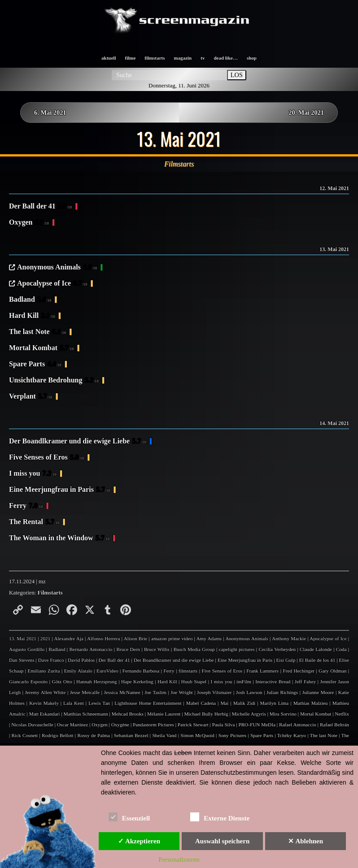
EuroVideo (107, 671)
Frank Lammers (262, 671)
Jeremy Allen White (46, 692)
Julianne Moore (318, 692)
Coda (341, 649)
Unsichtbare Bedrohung (54, 381)
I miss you (33, 474)
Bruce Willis (157, 649)
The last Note (37, 332)
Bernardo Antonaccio (91, 649)
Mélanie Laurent (164, 714)
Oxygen (29, 223)
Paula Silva (224, 725)
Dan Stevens (22, 660)
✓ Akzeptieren (139, 841)
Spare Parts (35, 365)
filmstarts (155, 58)
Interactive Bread (273, 681)
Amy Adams (209, 638)
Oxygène (120, 725)
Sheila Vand (164, 735)
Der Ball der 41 (40, 207)
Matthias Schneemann (85, 714)
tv (203, 58)
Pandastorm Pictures (153, 725)
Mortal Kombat (41, 348)
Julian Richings (282, 692)
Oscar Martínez (72, 725)
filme (130, 58)
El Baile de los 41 (317, 660)
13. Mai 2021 (23, 638)
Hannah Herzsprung (97, 681)
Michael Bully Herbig (206, 714)
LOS (237, 75)
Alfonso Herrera (104, 638)
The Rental (34, 522)
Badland (30, 300)
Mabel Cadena (201, 703)
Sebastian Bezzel (131, 735)
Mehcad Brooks (128, 714)
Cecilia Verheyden (277, 649)
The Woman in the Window (59, 538)
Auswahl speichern (222, 841)
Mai (224, 703)
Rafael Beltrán (334, 725)
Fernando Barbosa (141, 671)
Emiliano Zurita (44, 671)
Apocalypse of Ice (52, 284)
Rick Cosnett (25, 735)
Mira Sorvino (283, 714)
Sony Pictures (232, 735)
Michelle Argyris (249, 714)
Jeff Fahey (305, 681)
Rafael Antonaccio (298, 725)
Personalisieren (179, 859)
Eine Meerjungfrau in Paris (59, 490)
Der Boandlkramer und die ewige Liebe (78, 442)
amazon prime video (172, 638)
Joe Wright (182, 692)
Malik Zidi (244, 703)
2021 (45, 638)
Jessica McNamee (122, 692)
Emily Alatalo (78, 671)
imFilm (244, 681)
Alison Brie (135, 638)
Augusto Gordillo (27, 649)
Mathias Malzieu (311, 703)
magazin (183, 58)
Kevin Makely (44, 703)
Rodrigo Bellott (57, 735)
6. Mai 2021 (50, 113)
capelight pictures (237, 649)
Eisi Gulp (286, 660)
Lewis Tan (99, 703)
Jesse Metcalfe (85, 692)
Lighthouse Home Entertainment (148, 703)
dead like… (225, 58)
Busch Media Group (194, 649)
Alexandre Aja (68, 638)
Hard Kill (32, 316)
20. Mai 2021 (306, 113)
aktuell (109, 58)
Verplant (31, 397)
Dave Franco (51, 660)
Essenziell (129, 817)
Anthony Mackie (289, 638)
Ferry (26, 506)
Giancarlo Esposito (28, 681)
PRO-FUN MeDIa (257, 725)
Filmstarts (50, 593)
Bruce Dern (128, 649)
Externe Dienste (220, 817)
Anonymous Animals (57, 268)
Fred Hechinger (299, 671)
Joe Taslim (155, 692)
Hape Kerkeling (137, 681)
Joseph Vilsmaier (214, 692)
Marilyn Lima (275, 703)
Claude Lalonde (316, 649)
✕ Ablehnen (306, 841)
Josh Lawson (249, 692)
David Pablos (81, 660)
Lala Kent (74, 703)
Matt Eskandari (45, 714)
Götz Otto (62, 681)
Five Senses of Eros (46, 458)
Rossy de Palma (94, 735)
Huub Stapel (194, 681)
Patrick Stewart (193, 725)
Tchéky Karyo (292, 735)
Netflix (342, 714)
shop (252, 58)
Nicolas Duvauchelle (32, 725)
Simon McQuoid (197, 735)
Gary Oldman (332, 671)
